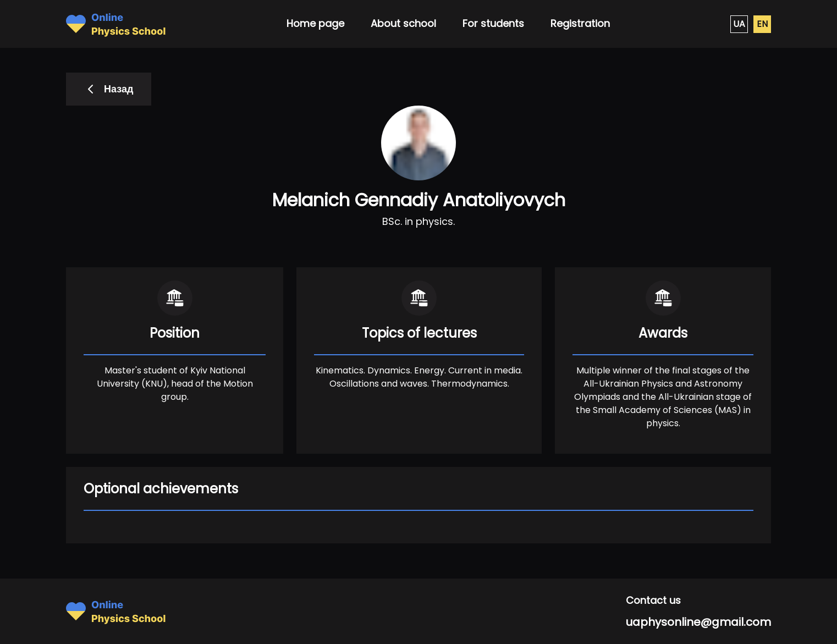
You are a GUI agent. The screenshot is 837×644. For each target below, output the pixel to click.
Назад (109, 89)
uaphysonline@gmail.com (698, 622)
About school (403, 23)
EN (762, 24)
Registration (580, 23)
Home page (315, 23)
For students (493, 23)
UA (739, 24)
